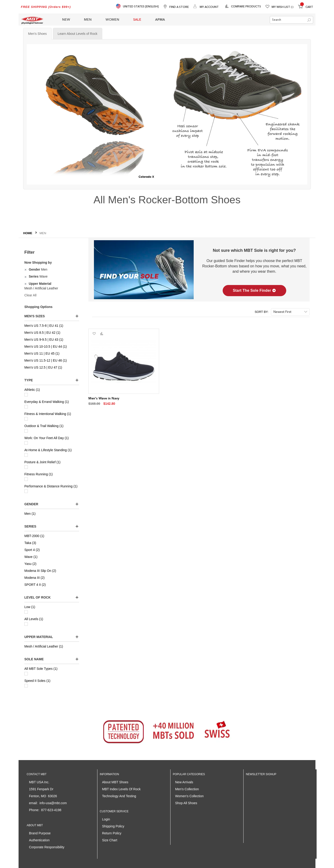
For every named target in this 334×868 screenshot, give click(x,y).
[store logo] (32, 20)
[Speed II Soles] (26, 686)
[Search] (309, 20)
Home (28, 233)
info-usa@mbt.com (53, 803)
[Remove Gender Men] (26, 269)
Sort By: (262, 312)
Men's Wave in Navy (104, 398)
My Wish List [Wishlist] (283, 7)
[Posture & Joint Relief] (26, 467)
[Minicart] (306, 7)
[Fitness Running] (26, 479)
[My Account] (206, 7)
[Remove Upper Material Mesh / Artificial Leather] (26, 284)
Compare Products (246, 7)
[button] (94, 334)
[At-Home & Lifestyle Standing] (26, 455)
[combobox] (291, 20)
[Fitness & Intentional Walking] (26, 419)
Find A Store (179, 7)
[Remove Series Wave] (26, 276)
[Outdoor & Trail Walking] (26, 431)
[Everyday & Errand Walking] (26, 407)
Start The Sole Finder (254, 290)
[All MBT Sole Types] (26, 674)
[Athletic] (26, 395)
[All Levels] (26, 624)
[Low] (26, 612)
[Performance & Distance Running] (26, 491)
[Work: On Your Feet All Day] (26, 443)
